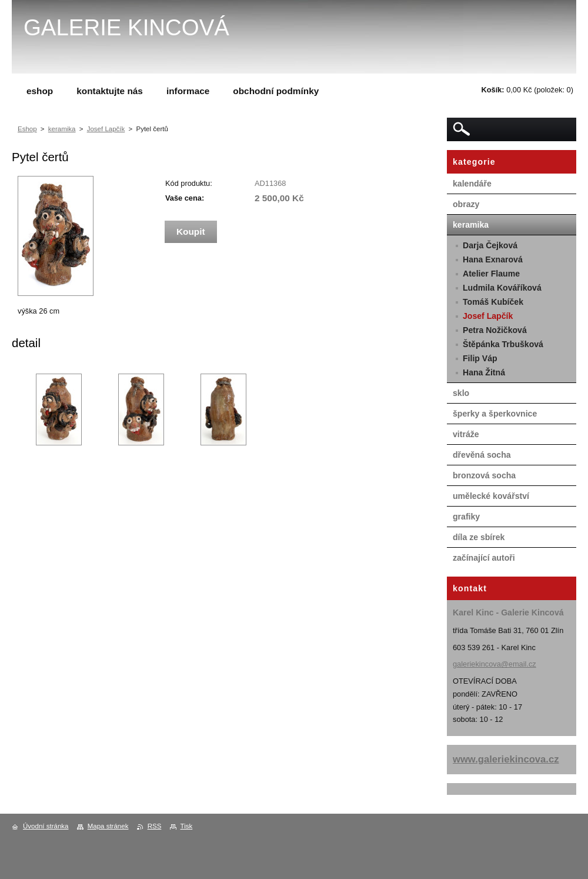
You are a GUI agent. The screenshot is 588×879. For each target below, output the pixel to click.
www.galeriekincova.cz (506, 759)
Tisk (187, 826)
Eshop (27, 129)
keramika (62, 129)
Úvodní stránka (46, 826)
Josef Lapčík (106, 129)
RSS (155, 826)
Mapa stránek (108, 826)
